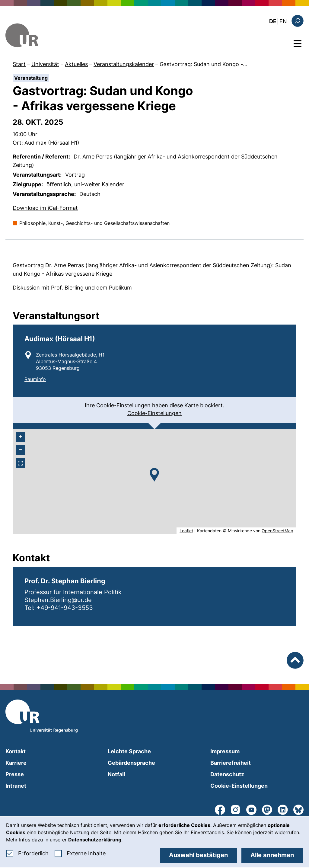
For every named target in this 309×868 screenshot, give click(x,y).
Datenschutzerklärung (95, 840)
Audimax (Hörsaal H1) (52, 143)
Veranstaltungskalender (124, 64)
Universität (45, 64)
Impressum (225, 751)
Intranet (16, 786)
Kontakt (16, 751)
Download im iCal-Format (45, 207)
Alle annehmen (272, 855)
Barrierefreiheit (231, 763)
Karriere (16, 763)
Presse (15, 774)
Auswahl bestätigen (198, 855)
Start (19, 64)
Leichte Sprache (129, 751)
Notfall (116, 774)
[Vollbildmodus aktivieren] (20, 463)
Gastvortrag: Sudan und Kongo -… (204, 64)
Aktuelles (76, 64)
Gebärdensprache (131, 763)
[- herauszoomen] (20, 450)
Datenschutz (227, 774)
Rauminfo (35, 379)
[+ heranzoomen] (20, 437)
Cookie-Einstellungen (154, 413)
